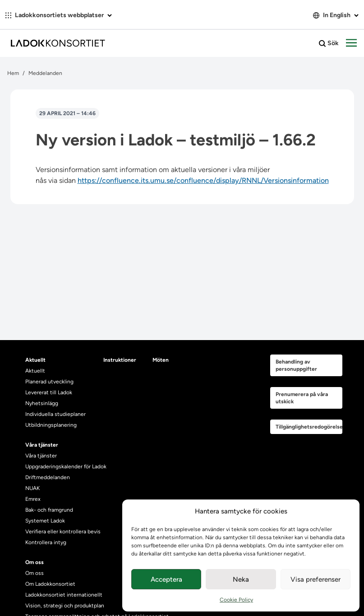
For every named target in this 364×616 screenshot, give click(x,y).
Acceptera (166, 579)
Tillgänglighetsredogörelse (309, 427)
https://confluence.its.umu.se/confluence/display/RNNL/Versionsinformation (203, 180)
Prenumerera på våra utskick (302, 398)
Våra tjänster (41, 456)
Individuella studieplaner (56, 414)
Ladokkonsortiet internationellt (64, 595)
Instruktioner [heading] (120, 360)
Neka (241, 579)
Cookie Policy (236, 600)
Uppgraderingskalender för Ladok (66, 467)
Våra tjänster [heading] (42, 445)
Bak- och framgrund (49, 510)
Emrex (33, 499)
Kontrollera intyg (46, 542)
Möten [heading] (161, 360)
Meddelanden (45, 73)
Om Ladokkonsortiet (50, 584)
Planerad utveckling (49, 382)
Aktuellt (35, 371)
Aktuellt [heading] (35, 360)
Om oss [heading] (35, 562)
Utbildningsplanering (51, 425)
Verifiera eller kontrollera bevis (63, 532)
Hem (13, 73)
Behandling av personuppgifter (296, 365)
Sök (329, 43)
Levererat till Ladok (49, 392)
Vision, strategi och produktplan (65, 606)
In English (336, 15)
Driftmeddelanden (48, 477)
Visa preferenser (316, 579)
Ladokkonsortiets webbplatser (59, 15)
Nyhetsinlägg (42, 403)
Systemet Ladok (45, 521)
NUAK (32, 488)
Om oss (35, 573)
